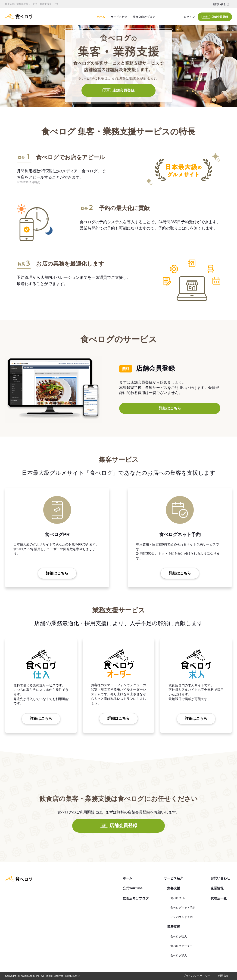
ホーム (101, 17)
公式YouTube (133, 888)
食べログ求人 (179, 955)
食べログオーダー (181, 946)
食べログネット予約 (183, 908)
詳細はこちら (170, 408)
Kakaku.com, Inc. (30, 976)
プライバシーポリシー (197, 976)
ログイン (189, 17)
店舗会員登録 (215, 17)
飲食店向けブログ (144, 17)
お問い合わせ (221, 4)
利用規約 (224, 976)
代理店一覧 (219, 898)
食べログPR (178, 898)
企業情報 (217, 888)
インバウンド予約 (181, 917)
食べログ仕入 (179, 937)
